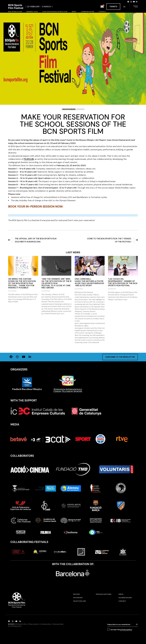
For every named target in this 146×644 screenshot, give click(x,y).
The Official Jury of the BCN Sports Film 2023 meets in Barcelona (32, 240)
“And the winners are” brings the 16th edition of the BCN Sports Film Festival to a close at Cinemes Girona (56, 283)
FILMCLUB (29, 159)
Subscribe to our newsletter (119, 624)
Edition (76, 594)
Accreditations (125, 598)
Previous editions (104, 594)
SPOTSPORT (78, 598)
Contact (122, 601)
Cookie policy (46, 624)
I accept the (122, 630)
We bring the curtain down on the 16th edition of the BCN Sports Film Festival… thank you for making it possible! (22, 283)
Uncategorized (69, 109)
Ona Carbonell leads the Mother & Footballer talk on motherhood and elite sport (89, 282)
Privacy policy (34, 624)
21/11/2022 (80, 109)
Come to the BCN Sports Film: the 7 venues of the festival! (112, 240)
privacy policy (126, 630)
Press (121, 594)
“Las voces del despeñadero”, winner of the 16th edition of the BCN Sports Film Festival (123, 282)
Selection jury (80, 601)
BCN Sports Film (20, 624)
